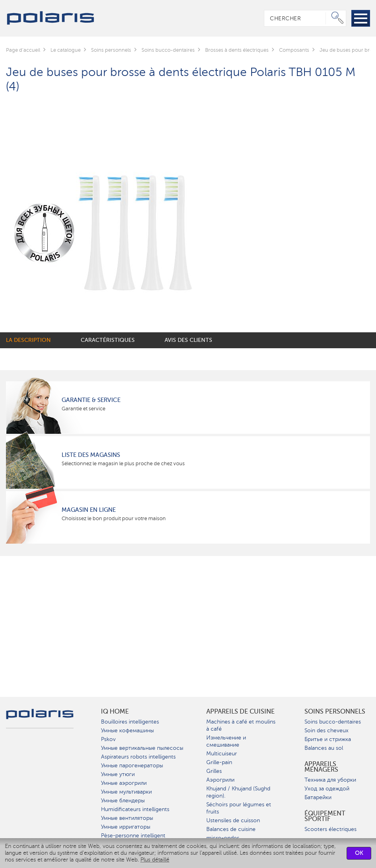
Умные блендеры (123, 801)
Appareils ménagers (321, 767)
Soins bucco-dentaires (333, 722)
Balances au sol (324, 748)
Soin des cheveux (327, 730)
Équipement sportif (325, 816)
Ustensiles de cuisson (233, 820)
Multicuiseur (222, 754)
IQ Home (115, 712)
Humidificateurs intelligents (135, 809)
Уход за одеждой (327, 789)
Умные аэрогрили (124, 783)
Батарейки (318, 797)
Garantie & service (91, 400)
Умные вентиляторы (127, 818)
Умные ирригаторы (126, 827)
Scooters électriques (330, 829)
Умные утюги (118, 774)
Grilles (214, 771)
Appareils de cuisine (240, 712)
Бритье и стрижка (328, 739)
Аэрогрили (220, 780)
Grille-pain (219, 762)
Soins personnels (335, 712)
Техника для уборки (330, 780)
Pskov (108, 739)
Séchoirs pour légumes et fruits (239, 808)
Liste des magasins (91, 455)
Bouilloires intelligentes (130, 722)
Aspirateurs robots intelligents (138, 757)
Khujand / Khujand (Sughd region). (238, 792)
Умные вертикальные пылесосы (142, 748)
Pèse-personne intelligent (133, 836)
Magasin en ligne (89, 510)
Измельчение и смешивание (226, 741)
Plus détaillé (155, 860)
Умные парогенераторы (132, 766)
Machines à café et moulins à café (241, 725)
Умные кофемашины (127, 730)
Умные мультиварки (126, 792)
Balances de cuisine (231, 829)
